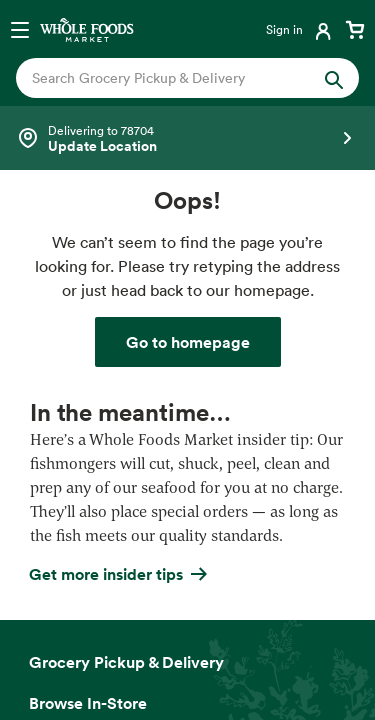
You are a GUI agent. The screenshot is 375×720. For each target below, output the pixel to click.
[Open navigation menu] (20, 29)
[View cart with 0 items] (355, 29)
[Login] (300, 29)
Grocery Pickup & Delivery (126, 662)
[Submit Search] (334, 78)
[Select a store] (187, 138)
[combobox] (172, 78)
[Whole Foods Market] (87, 29)
